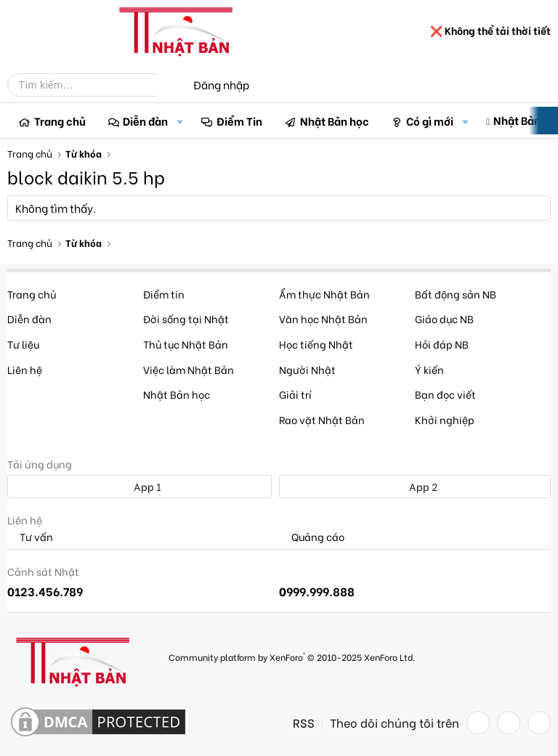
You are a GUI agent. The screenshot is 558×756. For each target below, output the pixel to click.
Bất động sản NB (456, 294)
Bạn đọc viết (445, 394)
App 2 (415, 486)
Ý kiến (429, 369)
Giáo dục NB (444, 318)
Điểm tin (164, 294)
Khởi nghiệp (445, 419)
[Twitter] (509, 723)
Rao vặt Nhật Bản (322, 419)
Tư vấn (30, 537)
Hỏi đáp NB (442, 344)
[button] (179, 121)
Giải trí (295, 394)
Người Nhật (307, 369)
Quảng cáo (312, 537)
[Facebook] (478, 723)
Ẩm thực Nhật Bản (324, 294)
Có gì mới (430, 121)
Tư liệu (23, 344)
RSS (304, 723)
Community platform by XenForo (292, 656)
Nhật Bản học (335, 121)
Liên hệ (25, 369)
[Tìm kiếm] (93, 85)
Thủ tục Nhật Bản (186, 344)
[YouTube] (539, 723)
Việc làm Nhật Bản (189, 369)
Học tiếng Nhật (316, 344)
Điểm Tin (239, 121)
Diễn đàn (145, 121)
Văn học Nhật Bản (323, 318)
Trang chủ (60, 121)
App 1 (139, 486)
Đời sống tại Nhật (186, 318)
